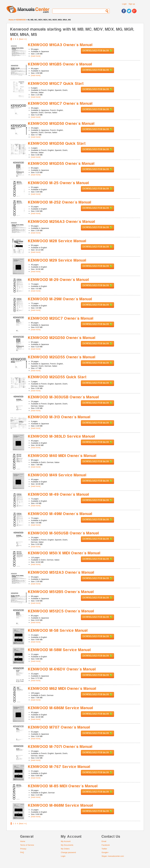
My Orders (65, 849)
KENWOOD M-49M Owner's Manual (60, 514)
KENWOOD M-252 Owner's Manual (60, 202)
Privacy (23, 849)
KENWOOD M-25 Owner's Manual (59, 183)
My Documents (67, 845)
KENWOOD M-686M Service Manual (61, 708)
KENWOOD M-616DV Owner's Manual (62, 669)
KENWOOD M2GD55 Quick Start (57, 377)
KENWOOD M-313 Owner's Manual (59, 417)
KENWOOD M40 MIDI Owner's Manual (62, 456)
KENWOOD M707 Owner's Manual (59, 727)
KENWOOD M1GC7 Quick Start (56, 84)
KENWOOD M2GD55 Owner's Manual (62, 357)
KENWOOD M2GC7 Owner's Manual (61, 318)
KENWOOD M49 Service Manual (57, 475)
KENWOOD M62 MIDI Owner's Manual (62, 689)
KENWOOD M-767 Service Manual (59, 767)
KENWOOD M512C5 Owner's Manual (61, 611)
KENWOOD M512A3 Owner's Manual (61, 572)
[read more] (36, 56)
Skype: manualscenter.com (113, 856)
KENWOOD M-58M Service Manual (60, 650)
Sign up (132, 4)
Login (124, 4)
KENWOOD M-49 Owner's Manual (59, 494)
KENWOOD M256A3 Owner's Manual (62, 222)
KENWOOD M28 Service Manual (57, 241)
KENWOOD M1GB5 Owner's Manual (60, 64)
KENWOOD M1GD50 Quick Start (57, 144)
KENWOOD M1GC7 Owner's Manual (60, 104)
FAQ (22, 852)
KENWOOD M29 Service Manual (57, 260)
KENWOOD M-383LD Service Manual (62, 436)
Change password (68, 852)
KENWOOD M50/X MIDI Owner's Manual (64, 553)
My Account (66, 841)
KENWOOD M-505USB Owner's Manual (64, 533)
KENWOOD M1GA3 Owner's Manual (60, 45)
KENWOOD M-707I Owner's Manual (60, 747)
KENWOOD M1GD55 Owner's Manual (61, 164)
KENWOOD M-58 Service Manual (58, 631)
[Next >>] (23, 39)
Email (104, 841)
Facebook (106, 845)
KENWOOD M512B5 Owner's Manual (61, 592)
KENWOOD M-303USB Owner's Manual (64, 397)
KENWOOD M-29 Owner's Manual (59, 280)
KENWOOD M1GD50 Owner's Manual (61, 124)
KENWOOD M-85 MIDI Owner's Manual (63, 786)
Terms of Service (27, 845)
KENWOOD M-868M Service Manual (61, 805)
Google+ (105, 852)
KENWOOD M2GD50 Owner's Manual (62, 338)
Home (11, 20)
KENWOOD (21, 20)
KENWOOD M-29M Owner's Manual (60, 299)
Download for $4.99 (97, 51)
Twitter (104, 849)
